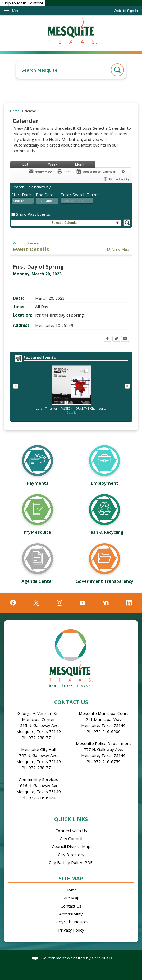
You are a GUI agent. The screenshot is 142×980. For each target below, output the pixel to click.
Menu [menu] (17, 11)
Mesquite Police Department (104, 743)
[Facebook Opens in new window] (107, 339)
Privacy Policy (71, 930)
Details (71, 413)
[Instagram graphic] (59, 603)
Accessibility (71, 914)
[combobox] (23, 201)
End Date (45, 195)
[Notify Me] (40, 171)
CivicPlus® (102, 958)
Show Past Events (33, 214)
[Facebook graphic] (13, 603)
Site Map (71, 878)
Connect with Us (71, 831)
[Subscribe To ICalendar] (96, 171)
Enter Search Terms (80, 195)
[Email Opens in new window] (125, 339)
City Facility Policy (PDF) (71, 862)
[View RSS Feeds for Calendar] (124, 171)
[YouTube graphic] (83, 603)
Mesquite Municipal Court (104, 713)
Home (15, 111)
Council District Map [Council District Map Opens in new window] (71, 846)
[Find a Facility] (116, 179)
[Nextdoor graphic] (106, 603)
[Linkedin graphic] (129, 603)
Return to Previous (26, 243)
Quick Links (71, 819)
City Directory (71, 855)
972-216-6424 (42, 798)
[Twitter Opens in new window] (116, 339)
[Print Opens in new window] (64, 171)
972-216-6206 (107, 731)
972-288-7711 (42, 738)
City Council (71, 838)
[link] (126, 11)
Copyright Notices (71, 922)
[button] (117, 70)
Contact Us (71, 906)
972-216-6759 (107, 761)
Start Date (21, 195)
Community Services (38, 779)
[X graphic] (36, 603)
